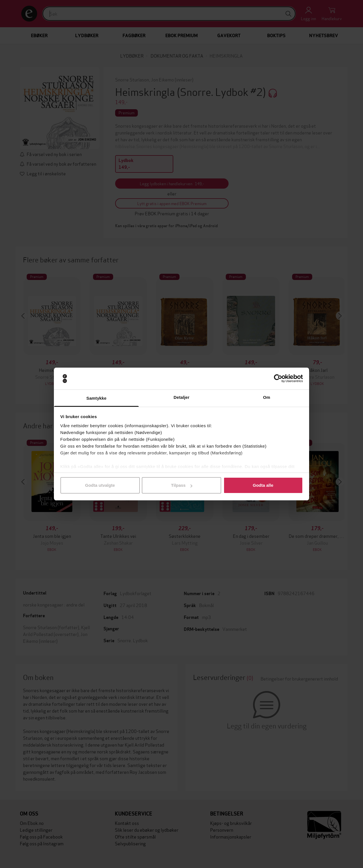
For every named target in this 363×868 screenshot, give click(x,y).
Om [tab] (266, 397)
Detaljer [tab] (181, 397)
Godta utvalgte (100, 485)
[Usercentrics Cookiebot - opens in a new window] (278, 379)
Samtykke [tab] (97, 398)
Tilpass (182, 485)
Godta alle (263, 485)
